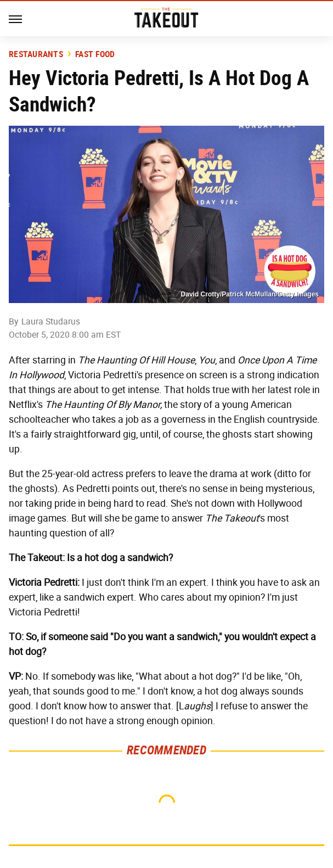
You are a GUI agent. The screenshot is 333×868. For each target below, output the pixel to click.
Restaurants (36, 54)
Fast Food (95, 54)
